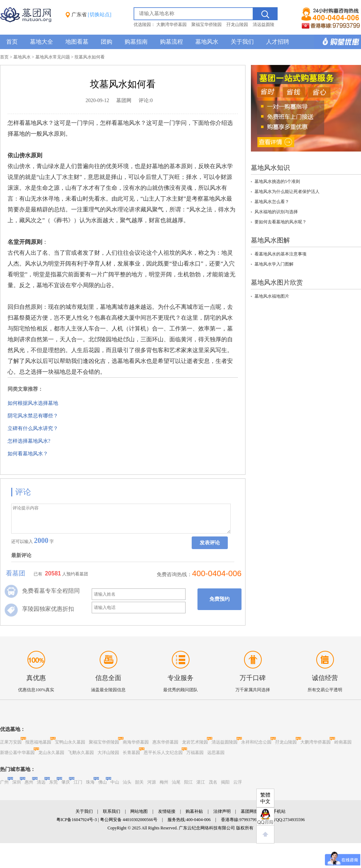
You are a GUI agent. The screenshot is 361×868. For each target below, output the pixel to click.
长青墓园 (131, 753)
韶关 (139, 782)
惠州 (29, 782)
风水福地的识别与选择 (276, 212)
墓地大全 (42, 42)
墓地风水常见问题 (53, 57)
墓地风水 (207, 42)
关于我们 (242, 42)
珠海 (90, 782)
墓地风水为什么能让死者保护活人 (287, 192)
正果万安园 (11, 742)
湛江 (201, 782)
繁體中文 (265, 798)
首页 (12, 42)
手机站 (279, 811)
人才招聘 (278, 42)
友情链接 (167, 811)
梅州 (164, 782)
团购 (106, 42)
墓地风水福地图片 (272, 296)
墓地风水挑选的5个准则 (277, 181)
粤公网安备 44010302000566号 (129, 820)
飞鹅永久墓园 (81, 753)
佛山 (103, 782)
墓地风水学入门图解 (274, 264)
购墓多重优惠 (338, 42)
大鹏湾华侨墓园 (171, 25)
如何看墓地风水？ (28, 454)
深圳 (17, 782)
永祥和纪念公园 (256, 742)
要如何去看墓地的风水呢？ (280, 222)
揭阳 (225, 782)
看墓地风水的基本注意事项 (280, 254)
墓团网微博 (252, 811)
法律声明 (222, 811)
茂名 (213, 782)
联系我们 (112, 811)
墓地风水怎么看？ (272, 202)
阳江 (188, 782)
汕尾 (176, 782)
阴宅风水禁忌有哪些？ (33, 416)
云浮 (238, 782)
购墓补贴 (194, 811)
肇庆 (66, 782)
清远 (41, 782)
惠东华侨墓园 (165, 742)
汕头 (127, 782)
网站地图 (139, 811)
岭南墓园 (343, 742)
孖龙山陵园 (237, 25)
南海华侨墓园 (136, 742)
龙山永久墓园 (51, 753)
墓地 (123, 123)
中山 (115, 782)
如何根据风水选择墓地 (33, 403)
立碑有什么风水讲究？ (33, 428)
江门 (78, 782)
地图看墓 (77, 42)
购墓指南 (136, 42)
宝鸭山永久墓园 (70, 742)
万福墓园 (195, 753)
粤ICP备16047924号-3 (77, 820)
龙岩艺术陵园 (195, 742)
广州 (4, 782)
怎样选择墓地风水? (29, 441)
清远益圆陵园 (225, 742)
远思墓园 (216, 753)
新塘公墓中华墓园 (17, 753)
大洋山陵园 (108, 753)
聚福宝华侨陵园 (206, 25)
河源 (152, 782)
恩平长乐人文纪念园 (163, 753)
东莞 (53, 782)
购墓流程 (171, 42)
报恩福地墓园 (38, 742)
